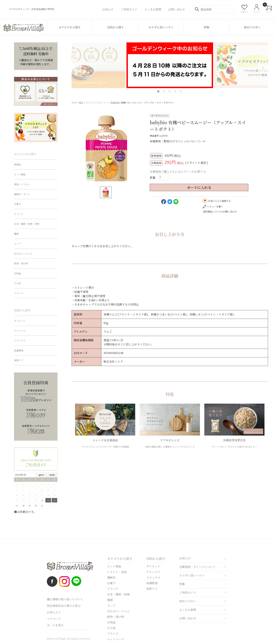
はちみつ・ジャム (23, 254)
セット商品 (20, 174)
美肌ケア (19, 360)
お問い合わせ (188, 618)
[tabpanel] (170, 65)
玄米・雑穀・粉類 (118, 594)
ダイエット (20, 321)
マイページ (54, 619)
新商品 (17, 164)
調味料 (111, 578)
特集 (207, 27)
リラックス (20, 340)
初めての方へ (252, 27)
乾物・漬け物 (21, 263)
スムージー (103, 103)
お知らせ (185, 558)
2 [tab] (164, 91)
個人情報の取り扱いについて (65, 599)
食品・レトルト (22, 184)
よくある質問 (188, 610)
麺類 (16, 234)
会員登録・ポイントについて (197, 567)
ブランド (19, 293)
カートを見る (55, 625)
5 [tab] (181, 91)
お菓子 (17, 204)
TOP (74, 103)
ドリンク (90, 103)
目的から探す (115, 27)
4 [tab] (175, 91)
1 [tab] (158, 91)
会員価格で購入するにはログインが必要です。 (179, 172)
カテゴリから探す (70, 27)
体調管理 (19, 350)
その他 (17, 283)
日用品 (17, 273)
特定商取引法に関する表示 (64, 606)
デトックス (20, 331)
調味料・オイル (22, 194)
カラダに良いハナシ (161, 27)
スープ (17, 244)
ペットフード (116, 639)
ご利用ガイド (188, 593)
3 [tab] (170, 91)
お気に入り (54, 612)
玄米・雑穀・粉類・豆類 (27, 224)
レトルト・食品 (117, 572)
